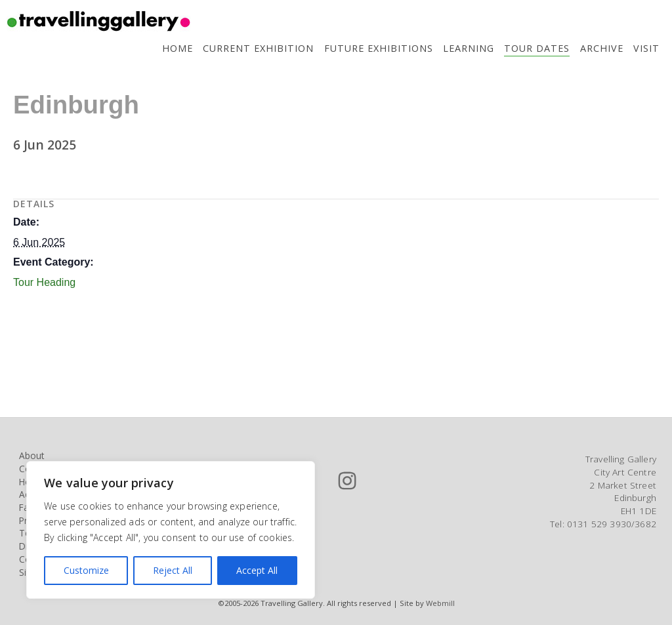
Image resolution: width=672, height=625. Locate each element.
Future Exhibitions (379, 48)
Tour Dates (537, 48)
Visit (646, 48)
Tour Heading (44, 282)
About (31, 455)
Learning (469, 48)
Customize (86, 570)
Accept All (257, 570)
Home (178, 48)
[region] (171, 530)
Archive (602, 48)
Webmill (440, 603)
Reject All (173, 570)
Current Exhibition (258, 48)
